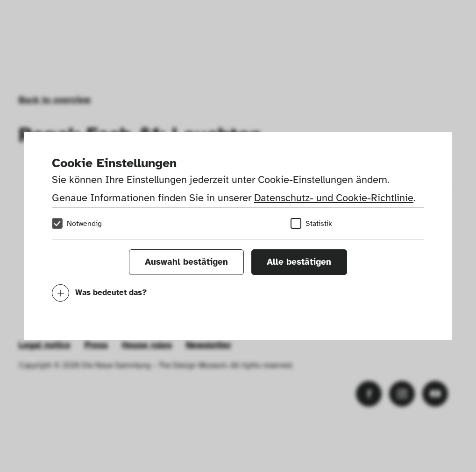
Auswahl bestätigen (186, 262)
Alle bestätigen (299, 262)
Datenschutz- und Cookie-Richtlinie (334, 198)
